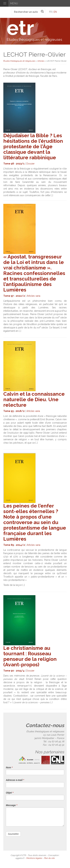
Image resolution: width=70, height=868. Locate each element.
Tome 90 (9, 671)
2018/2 (20, 411)
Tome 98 (9, 164)
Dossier (30, 164)
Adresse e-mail (15, 780)
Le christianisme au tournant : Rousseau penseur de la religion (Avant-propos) (30, 656)
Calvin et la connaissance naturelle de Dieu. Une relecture (34, 399)
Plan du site (49, 858)
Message (12, 805)
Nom (9, 767)
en (55, 12)
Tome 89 (9, 545)
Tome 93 (8, 411)
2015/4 (20, 671)
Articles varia (33, 296)
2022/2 (20, 296)
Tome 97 (9, 296)
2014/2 (20, 545)
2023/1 (20, 164)
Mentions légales (34, 858)
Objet (10, 793)
